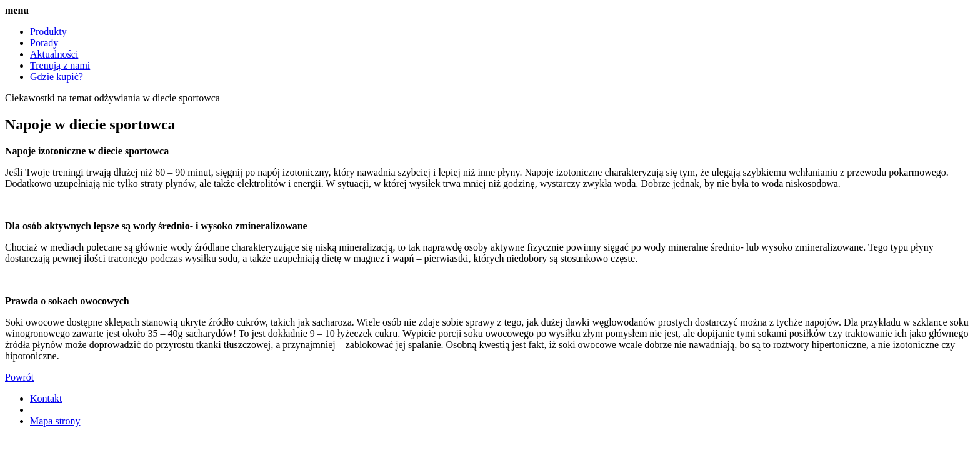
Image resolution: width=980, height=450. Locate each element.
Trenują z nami (60, 65)
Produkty (48, 32)
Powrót (19, 377)
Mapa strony (55, 421)
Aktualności (54, 54)
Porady (44, 43)
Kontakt (46, 398)
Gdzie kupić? (57, 77)
